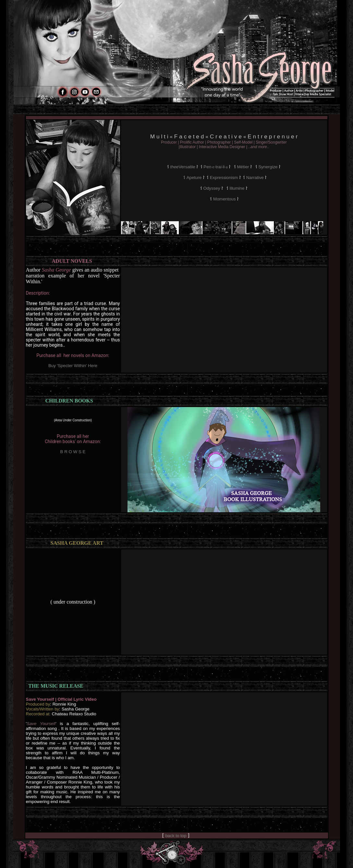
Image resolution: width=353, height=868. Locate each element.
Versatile (183, 167)
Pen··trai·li (216, 167)
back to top (176, 836)
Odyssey (212, 188)
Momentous (225, 199)
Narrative (255, 178)
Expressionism (224, 178)
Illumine (237, 188)
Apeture (194, 178)
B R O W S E (73, 452)
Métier (243, 167)
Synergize (268, 167)
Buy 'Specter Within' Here (73, 366)
